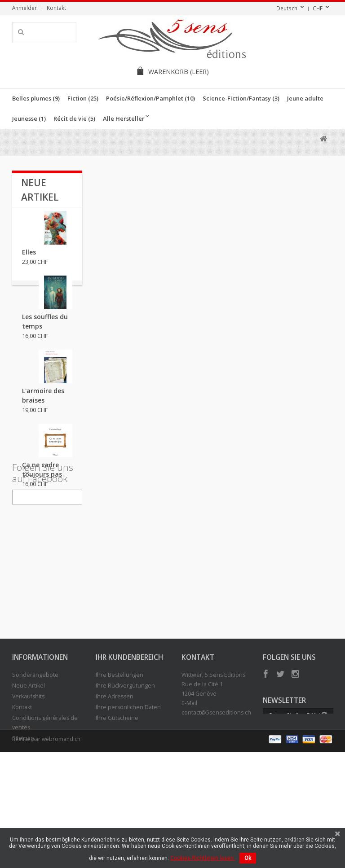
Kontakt (56, 8)
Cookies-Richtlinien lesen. (203, 858)
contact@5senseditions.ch (216, 798)
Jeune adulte (305, 98)
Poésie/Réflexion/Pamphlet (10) (150, 98)
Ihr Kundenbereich (129, 742)
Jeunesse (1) (29, 118)
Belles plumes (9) (36, 98)
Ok (248, 858)
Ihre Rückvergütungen (125, 771)
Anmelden (25, 8)
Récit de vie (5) (74, 118)
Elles (29, 258)
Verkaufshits (28, 782)
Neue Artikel (29, 771)
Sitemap (23, 823)
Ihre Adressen (115, 782)
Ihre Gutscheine (117, 803)
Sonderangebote (35, 760)
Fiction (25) (83, 98)
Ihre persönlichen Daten (128, 792)
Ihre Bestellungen (119, 760)
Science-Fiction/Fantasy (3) (241, 98)
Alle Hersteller (124, 118)
